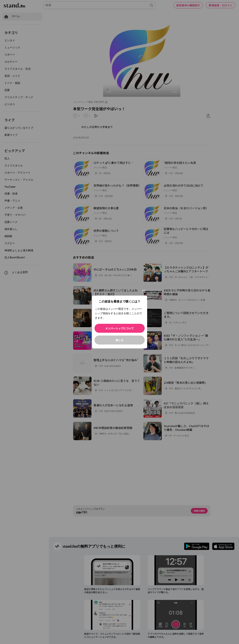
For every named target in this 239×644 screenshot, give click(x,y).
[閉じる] (144, 291)
